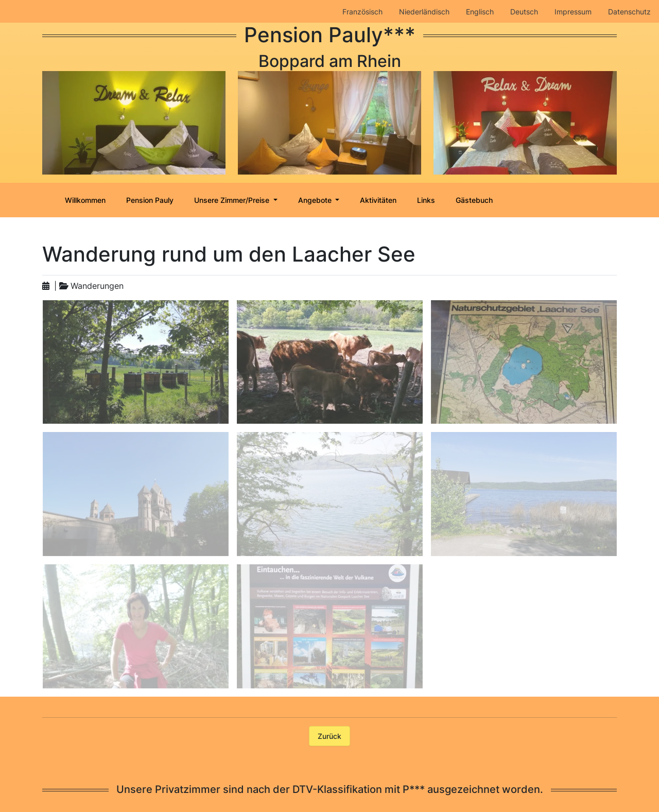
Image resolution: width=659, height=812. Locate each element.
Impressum (573, 12)
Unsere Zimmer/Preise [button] (233, 200)
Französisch (362, 12)
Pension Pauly (150, 200)
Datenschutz (629, 12)
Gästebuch (474, 200)
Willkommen (85, 200)
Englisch (480, 12)
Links (426, 200)
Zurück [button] (329, 736)
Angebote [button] (316, 200)
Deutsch (524, 12)
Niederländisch (424, 12)
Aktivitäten (378, 200)
